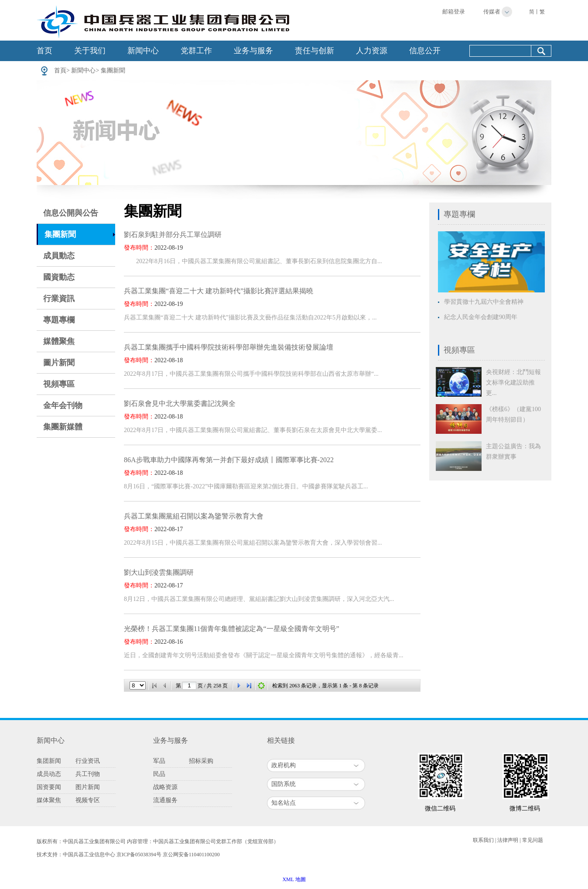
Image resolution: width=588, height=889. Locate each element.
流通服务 (165, 800)
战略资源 (165, 787)
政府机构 (284, 765)
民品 (159, 774)
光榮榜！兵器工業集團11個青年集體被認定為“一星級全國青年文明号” (232, 629)
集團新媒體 (63, 427)
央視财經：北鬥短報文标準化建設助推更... (513, 383)
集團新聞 (113, 70)
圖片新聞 (59, 363)
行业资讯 (88, 761)
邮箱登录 (454, 12)
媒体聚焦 (49, 800)
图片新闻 (88, 787)
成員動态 (59, 256)
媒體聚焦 (59, 341)
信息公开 (425, 51)
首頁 (60, 70)
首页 (44, 51)
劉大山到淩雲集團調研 (159, 572)
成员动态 (49, 774)
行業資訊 (59, 299)
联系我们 (483, 840)
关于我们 (90, 51)
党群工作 (196, 51)
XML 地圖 (294, 879)
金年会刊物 (63, 405)
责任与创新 (315, 51)
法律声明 (508, 840)
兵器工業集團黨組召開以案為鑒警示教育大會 (194, 516)
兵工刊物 (88, 774)
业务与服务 (253, 51)
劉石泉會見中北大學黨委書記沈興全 (180, 403)
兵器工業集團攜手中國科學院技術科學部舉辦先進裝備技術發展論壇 (229, 347)
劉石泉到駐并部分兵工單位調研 (173, 235)
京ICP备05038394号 (139, 855)
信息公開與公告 (71, 213)
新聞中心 (83, 70)
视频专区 (88, 800)
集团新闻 (49, 761)
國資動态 (59, 277)
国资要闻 (49, 787)
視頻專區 (59, 384)
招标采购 (201, 761)
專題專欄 (59, 320)
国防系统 (284, 784)
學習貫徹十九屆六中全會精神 (484, 302)
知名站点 (284, 803)
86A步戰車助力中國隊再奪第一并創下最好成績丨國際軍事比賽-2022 (229, 460)
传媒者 (492, 12)
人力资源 (372, 51)
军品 (159, 761)
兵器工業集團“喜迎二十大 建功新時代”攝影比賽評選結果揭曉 (219, 291)
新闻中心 (143, 51)
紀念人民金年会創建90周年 (481, 317)
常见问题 (533, 840)
